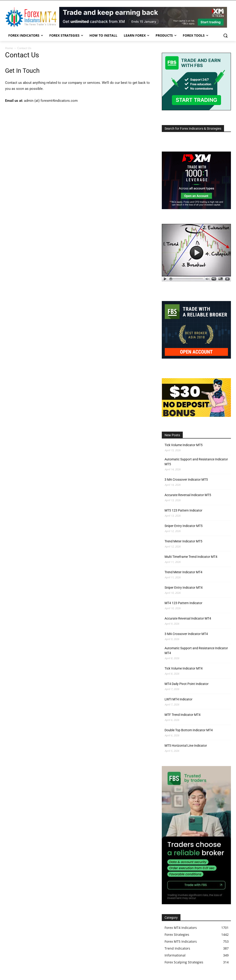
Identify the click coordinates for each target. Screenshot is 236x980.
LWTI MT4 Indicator (178, 699)
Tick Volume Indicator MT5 (184, 445)
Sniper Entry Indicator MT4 (184, 588)
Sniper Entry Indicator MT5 (184, 526)
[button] (225, 35)
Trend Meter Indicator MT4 (183, 572)
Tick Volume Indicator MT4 (184, 668)
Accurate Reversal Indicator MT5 (188, 495)
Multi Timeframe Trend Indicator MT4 (191, 557)
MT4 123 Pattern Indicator (183, 603)
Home (9, 48)
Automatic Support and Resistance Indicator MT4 (196, 651)
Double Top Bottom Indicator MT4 (189, 730)
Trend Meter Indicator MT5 (183, 541)
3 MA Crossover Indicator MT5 (186, 480)
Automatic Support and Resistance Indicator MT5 (196, 462)
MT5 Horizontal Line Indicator (186, 746)
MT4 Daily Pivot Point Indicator (187, 684)
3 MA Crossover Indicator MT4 (186, 634)
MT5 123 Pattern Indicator (183, 510)
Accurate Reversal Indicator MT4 (188, 618)
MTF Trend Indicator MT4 (183, 715)
